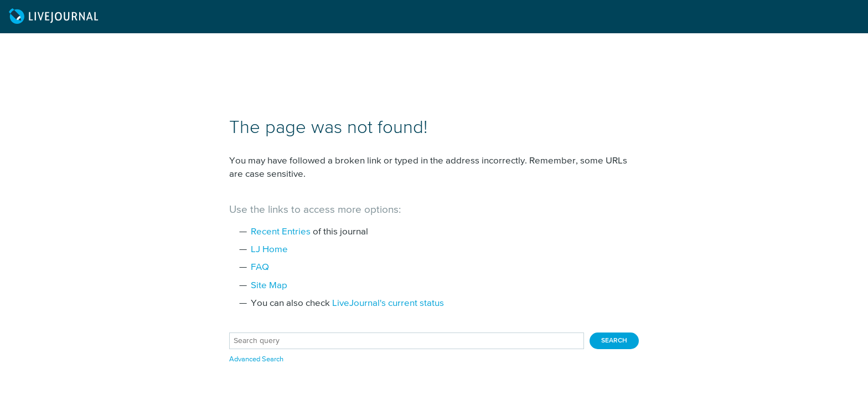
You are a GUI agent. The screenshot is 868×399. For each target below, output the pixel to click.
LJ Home (269, 250)
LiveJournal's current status (388, 303)
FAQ (260, 267)
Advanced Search (256, 359)
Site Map (269, 286)
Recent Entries (281, 232)
